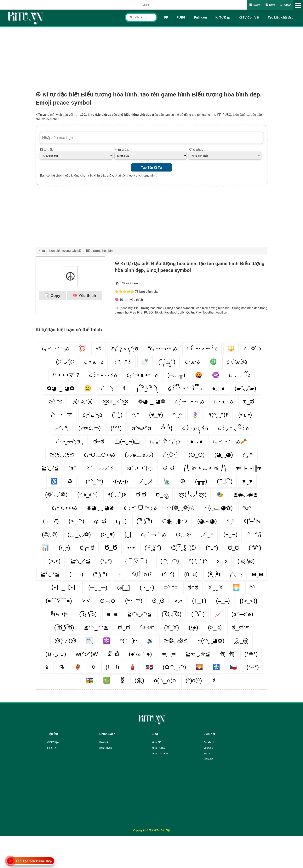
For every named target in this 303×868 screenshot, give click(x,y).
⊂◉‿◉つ (175, 521)
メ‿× (207, 534)
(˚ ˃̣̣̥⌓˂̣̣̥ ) (167, 362)
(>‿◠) (77, 521)
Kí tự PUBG (158, 748)
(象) (139, 680)
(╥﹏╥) (176, 375)
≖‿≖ (169, 654)
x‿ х (222, 561)
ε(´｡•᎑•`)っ (140, 468)
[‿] (128, 534)
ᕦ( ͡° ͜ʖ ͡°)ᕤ (183, 548)
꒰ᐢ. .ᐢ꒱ (122, 362)
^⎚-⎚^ (147, 627)
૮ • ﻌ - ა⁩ (223, 401)
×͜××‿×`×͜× (115, 401)
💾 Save (270, 5)
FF (166, 17)
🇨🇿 (233, 667)
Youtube (208, 748)
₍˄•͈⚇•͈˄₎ (171, 455)
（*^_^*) (93, 481)
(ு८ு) (90, 428)
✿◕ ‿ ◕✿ (61, 388)
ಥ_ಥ (100, 521)
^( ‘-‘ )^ (128, 641)
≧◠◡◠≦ (140, 614)
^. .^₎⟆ (254, 534)
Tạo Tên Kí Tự (151, 168)
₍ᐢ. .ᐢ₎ (107, 388)
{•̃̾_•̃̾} (167, 428)
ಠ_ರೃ (240, 627)
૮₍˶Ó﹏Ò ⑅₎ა (99, 455)
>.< (86, 601)
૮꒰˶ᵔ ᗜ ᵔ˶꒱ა (140, 508)
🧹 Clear (285, 5)
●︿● (197, 441)
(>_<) (215, 627)
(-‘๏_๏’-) (88, 494)
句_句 (227, 654)
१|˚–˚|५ (252, 521)
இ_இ (241, 641)
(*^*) (116, 428)
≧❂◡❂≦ (176, 641)
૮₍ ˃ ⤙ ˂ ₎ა (153, 534)
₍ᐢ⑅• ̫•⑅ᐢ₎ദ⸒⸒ (70, 441)
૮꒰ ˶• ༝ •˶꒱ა (202, 348)
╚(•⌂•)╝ (60, 614)
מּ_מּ (112, 614)
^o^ (247, 508)
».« (178, 601)
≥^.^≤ (56, 401)
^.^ (136, 415)
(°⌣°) (253, 667)
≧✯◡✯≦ (198, 654)
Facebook (209, 742)
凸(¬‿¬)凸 (127, 441)
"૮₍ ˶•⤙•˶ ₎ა (162, 348)
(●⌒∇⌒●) (59, 601)
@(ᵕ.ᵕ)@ (65, 641)
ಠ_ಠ (234, 548)
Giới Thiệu (53, 742)
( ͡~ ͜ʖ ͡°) (153, 548)
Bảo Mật (104, 742)
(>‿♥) (108, 534)
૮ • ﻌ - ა (94, 362)
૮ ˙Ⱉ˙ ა (253, 348)
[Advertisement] (151, 56)
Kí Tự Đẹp (223, 17)
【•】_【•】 (63, 587)
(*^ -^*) (134, 601)
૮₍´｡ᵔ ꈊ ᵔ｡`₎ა (165, 441)
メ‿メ (146, 481)
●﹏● (218, 388)
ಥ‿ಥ (124, 627)
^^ (252, 587)
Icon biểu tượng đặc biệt (66, 251)
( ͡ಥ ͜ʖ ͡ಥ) (64, 627)
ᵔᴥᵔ (72, 468)
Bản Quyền (106, 748)
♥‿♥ (248, 481)
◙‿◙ (257, 574)
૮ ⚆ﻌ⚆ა (237, 362)
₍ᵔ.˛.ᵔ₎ (236, 574)
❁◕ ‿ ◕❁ (152, 401)
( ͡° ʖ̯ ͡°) (144, 521)
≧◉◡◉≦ (246, 494)
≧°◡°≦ (50, 574)
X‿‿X (215, 587)
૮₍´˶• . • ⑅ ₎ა (190, 401)
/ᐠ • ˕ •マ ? (66, 375)
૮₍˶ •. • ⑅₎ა (64, 508)
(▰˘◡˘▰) (245, 388)
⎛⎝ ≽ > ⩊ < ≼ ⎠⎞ (205, 468)
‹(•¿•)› (120, 481)
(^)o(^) (194, 680)
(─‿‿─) (98, 587)
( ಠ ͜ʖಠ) (246, 561)
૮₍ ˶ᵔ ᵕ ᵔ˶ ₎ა (55, 348)
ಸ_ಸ (248, 401)
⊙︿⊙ (108, 601)
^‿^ (177, 415)
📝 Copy (254, 5)
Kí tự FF (156, 742)
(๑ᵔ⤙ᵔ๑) (242, 614)
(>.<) (54, 561)
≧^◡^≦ (80, 561)
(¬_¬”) (51, 521)
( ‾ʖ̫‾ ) (198, 614)
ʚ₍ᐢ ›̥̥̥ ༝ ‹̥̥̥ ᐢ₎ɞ (125, 348)
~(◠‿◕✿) (211, 641)
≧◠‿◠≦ (96, 627)
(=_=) (223, 601)
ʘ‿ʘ (158, 601)
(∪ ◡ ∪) (56, 654)
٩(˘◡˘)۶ (117, 494)
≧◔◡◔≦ (62, 455)
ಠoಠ (193, 587)
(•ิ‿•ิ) (214, 574)
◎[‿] (124, 587)
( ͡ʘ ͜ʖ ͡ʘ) (172, 614)
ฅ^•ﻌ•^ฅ (141, 428)
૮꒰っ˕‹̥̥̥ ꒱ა (195, 428)
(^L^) (212, 548)
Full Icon (200, 17)
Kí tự (42, 251)
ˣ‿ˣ (230, 521)
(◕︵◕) (207, 521)
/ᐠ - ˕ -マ (62, 415)
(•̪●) (193, 627)
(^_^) (168, 574)
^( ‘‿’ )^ (198, 561)
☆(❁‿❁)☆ (181, 508)
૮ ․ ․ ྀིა (240, 375)
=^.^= (171, 587)
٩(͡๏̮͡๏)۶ (142, 574)
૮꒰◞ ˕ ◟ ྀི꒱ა (233, 428)
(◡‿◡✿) (79, 534)
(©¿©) (50, 534)
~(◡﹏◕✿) (219, 508)
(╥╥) (201, 481)
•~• (131, 548)
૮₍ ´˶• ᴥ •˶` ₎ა (142, 375)
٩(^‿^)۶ (218, 415)
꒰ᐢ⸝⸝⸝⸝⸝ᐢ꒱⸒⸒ (102, 468)
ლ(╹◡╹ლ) (192, 494)
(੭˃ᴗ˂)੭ (65, 362)
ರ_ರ (169, 468)
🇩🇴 (149, 667)
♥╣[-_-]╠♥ (249, 468)
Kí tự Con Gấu (160, 753)
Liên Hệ (51, 748)
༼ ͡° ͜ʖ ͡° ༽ (147, 388)
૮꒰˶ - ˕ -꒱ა (103, 375)
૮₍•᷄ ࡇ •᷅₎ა (92, 415)
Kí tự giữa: (122, 150)
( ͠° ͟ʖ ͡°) (225, 481)
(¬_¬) (76, 574)
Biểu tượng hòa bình (100, 251)
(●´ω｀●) (140, 654)
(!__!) (112, 667)
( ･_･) (147, 587)
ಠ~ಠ (99, 441)
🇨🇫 (90, 680)
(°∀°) (255, 548)
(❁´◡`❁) (56, 494)
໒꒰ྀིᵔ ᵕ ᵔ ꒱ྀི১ (185, 388)
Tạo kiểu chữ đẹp (281, 17)
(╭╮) (121, 521)
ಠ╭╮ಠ (87, 548)
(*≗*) (251, 654)
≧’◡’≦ (50, 468)
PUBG (181, 17)
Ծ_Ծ (111, 548)
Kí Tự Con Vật (249, 17)
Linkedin (208, 759)
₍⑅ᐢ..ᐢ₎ (61, 428)
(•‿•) (64, 548)
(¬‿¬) (230, 534)
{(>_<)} (249, 601)
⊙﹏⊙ (183, 534)
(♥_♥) (156, 415)
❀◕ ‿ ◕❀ (100, 508)
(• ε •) (245, 415)
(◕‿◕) (224, 455)
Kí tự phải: (196, 150)
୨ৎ (98, 348)
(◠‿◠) (170, 561)
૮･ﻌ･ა (192, 362)
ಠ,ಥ (141, 494)
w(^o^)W (87, 654)
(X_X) (172, 627)
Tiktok (207, 753)
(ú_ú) (191, 574)
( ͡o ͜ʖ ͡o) (88, 614)
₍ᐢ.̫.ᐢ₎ (248, 455)
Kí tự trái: (46, 150)
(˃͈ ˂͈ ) (117, 415)
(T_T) (199, 601)
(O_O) (197, 455)
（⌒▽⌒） (136, 561)
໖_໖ (113, 654)
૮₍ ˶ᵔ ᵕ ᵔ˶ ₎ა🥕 (230, 441)
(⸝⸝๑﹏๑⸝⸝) (139, 455)
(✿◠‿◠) (174, 667)
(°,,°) (106, 561)
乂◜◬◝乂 (83, 401)
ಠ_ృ (162, 494)
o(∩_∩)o (165, 680)
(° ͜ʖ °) (100, 574)
